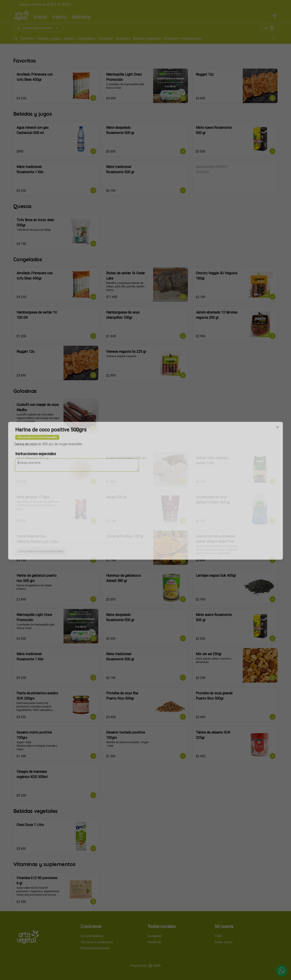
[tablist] (145, 470)
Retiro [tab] (170, 470)
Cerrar (145, 521)
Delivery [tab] (121, 470)
